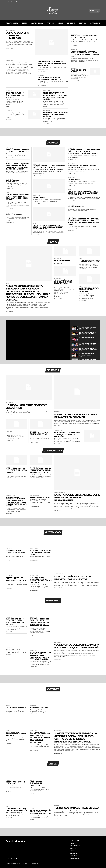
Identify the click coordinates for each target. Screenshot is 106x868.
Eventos (8, 706)
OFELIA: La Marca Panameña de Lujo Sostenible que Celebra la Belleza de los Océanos (17, 197)
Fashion (71, 217)
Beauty (40, 60)
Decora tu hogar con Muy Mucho (15, 783)
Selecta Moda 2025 (14, 215)
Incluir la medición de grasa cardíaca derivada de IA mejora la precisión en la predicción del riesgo (85, 54)
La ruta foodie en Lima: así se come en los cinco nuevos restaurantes (77, 498)
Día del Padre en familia (16, 707)
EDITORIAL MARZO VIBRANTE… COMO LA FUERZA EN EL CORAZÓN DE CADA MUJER (41, 580)
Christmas (74, 68)
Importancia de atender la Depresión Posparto (89, 261)
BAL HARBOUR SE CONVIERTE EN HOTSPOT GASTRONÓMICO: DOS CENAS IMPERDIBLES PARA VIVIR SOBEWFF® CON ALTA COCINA (16, 501)
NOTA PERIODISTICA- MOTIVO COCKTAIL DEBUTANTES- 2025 (50, 78)
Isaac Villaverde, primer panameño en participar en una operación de (41, 471)
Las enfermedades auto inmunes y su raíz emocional (89, 290)
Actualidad (10, 30)
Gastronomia (10, 467)
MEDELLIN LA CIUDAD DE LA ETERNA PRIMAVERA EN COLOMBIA (76, 416)
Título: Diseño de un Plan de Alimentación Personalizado (64, 282)
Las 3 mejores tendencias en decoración (36, 784)
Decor (8, 780)
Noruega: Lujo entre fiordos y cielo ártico (26, 406)
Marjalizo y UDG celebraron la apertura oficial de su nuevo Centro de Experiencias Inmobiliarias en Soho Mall (76, 737)
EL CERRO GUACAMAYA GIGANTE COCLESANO (39, 434)
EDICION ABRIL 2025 (62, 260)
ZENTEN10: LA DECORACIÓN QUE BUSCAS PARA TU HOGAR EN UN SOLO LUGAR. (41, 812)
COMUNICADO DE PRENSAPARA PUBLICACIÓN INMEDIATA (16, 734)
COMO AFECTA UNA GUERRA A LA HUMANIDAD (17, 35)
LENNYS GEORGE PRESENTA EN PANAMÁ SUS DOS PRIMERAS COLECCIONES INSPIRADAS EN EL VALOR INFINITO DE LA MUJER (84, 222)
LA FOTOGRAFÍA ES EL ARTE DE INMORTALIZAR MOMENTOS (72, 578)
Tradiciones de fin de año (78, 71)
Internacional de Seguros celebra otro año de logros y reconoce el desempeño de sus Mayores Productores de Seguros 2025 (41, 737)
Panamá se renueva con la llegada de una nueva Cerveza (16, 471)
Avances (81, 258)
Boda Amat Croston (39, 707)
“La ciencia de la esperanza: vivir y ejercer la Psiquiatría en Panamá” (77, 646)
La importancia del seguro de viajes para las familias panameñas (67, 434)
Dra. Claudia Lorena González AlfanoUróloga (84, 37)
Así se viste (42, 76)
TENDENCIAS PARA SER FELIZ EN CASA (77, 808)
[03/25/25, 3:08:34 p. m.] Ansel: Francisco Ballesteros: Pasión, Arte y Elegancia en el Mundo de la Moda (17, 166)
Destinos (9, 403)
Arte (7, 193)
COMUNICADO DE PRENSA (40, 497)
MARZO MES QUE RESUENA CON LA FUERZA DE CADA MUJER (40, 552)
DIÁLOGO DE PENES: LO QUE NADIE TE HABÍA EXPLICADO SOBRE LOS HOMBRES (15, 95)
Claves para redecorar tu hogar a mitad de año (16, 809)
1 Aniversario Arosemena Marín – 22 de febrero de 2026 (83, 166)
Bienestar (9, 60)
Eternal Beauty (12, 181)
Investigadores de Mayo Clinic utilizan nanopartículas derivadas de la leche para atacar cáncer (55, 96)
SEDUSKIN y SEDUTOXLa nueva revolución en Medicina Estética (55, 114)
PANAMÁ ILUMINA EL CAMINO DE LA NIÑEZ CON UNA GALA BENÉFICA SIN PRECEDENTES (52, 64)
